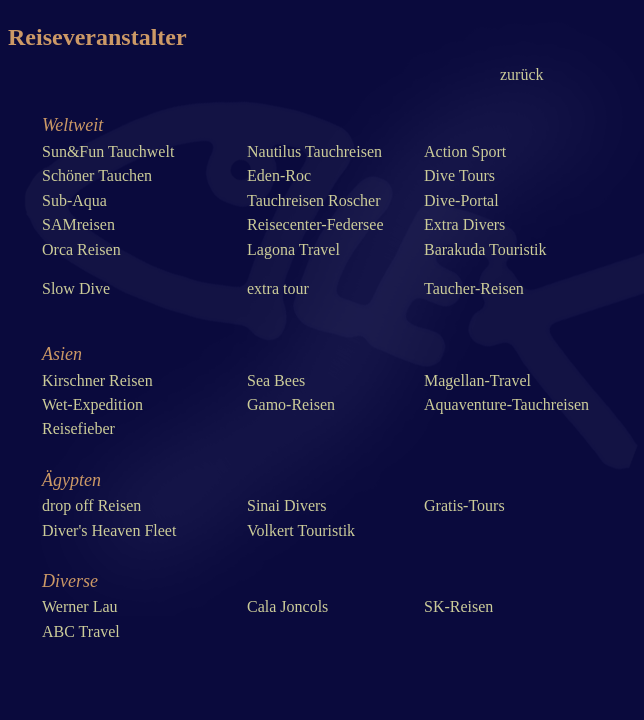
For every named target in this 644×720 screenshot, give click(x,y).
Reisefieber (78, 428)
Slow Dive (76, 288)
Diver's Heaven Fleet (109, 530)
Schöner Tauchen (97, 175)
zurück (522, 74)
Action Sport (465, 151)
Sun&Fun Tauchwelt (108, 151)
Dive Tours (459, 175)
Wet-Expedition (92, 404)
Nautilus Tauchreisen (314, 151)
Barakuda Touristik (485, 249)
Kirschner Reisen (97, 380)
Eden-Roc (279, 175)
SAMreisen (78, 224)
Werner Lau (80, 606)
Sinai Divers (287, 505)
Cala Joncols (287, 606)
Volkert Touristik (301, 530)
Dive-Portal (461, 200)
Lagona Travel (293, 249)
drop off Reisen (91, 505)
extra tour (278, 288)
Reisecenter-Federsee (315, 224)
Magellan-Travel (477, 380)
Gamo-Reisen (291, 404)
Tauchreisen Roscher (314, 200)
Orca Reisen (81, 249)
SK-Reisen (458, 606)
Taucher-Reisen (474, 288)
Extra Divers (464, 224)
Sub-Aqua (74, 200)
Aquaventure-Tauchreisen (506, 404)
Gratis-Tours (464, 505)
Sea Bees (276, 380)
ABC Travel (81, 631)
